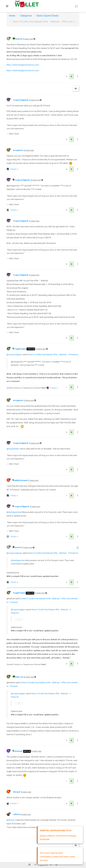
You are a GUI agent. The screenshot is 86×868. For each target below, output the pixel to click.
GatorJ (18, 677)
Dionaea (17, 751)
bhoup (16, 792)
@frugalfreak (12, 449)
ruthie (16, 814)
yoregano (17, 150)
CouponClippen (20, 100)
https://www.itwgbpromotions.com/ (23, 65)
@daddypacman (14, 512)
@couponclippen (14, 355)
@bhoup (11, 820)
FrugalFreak (19, 349)
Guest (18, 39)
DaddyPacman (20, 480)
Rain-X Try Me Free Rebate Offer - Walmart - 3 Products (53, 355)
